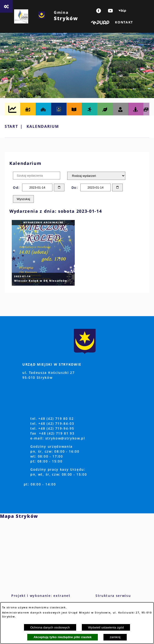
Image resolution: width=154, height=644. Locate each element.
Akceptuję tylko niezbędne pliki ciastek (63, 637)
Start (11, 126)
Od (16, 188)
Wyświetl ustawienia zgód (106, 627)
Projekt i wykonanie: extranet (41, 596)
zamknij (115, 637)
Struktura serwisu (113, 596)
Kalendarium (43, 126)
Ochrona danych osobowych (50, 627)
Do (74, 188)
